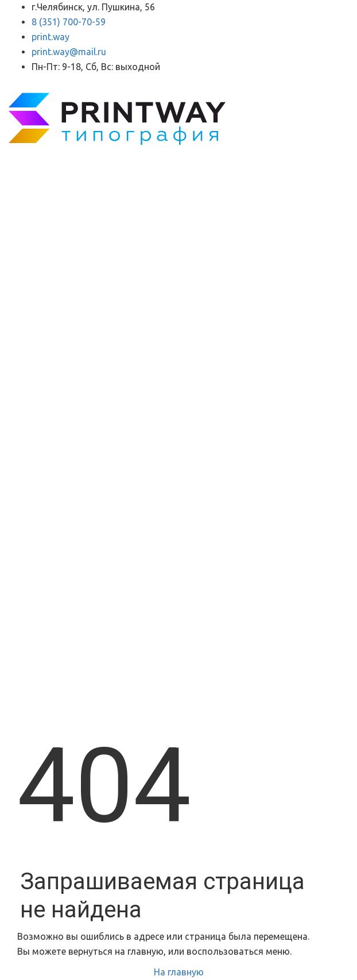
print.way (51, 37)
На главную (179, 972)
